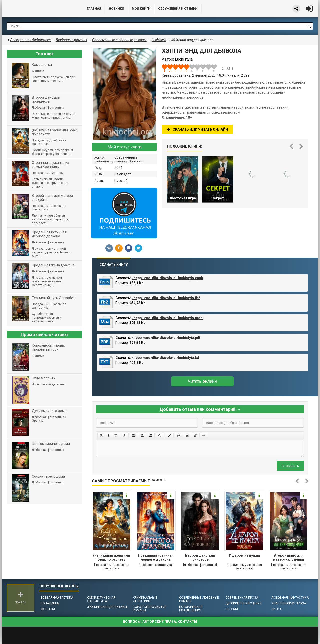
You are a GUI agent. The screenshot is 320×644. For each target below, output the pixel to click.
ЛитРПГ (277, 609)
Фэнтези (48, 609)
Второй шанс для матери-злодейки (289, 557)
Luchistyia (159, 40)
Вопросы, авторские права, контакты (160, 622)
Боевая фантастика (57, 598)
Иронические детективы (107, 607)
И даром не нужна (244, 555)
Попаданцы (50, 603)
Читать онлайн (202, 381)
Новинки (117, 9)
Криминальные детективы (145, 599)
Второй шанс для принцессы (200, 557)
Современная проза (242, 598)
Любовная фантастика (290, 598)
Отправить (290, 466)
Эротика (135, 161)
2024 (118, 168)
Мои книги (141, 9)
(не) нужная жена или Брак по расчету (112, 557)
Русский (121, 181)
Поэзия (232, 609)
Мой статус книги (125, 147)
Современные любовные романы (116, 159)
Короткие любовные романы (150, 609)
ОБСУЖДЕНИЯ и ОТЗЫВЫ (178, 9)
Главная (94, 9)
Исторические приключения (191, 609)
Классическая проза (289, 603)
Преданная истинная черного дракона (156, 557)
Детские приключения (244, 603)
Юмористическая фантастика (101, 599)
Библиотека (39, 9)
